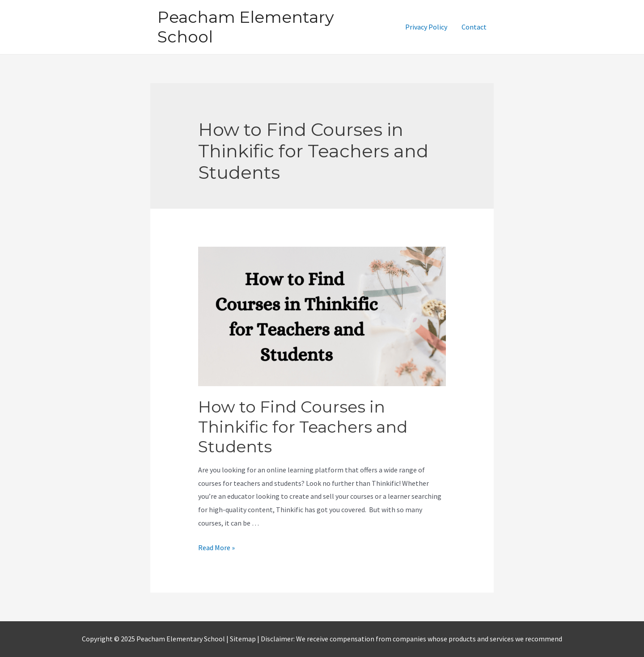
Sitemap (244, 639)
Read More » (216, 547)
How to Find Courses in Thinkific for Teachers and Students (303, 427)
